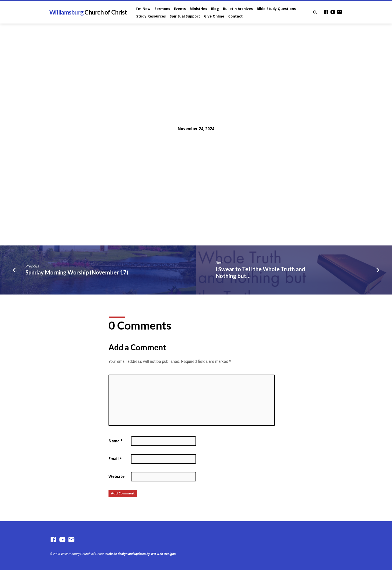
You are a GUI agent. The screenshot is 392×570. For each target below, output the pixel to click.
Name (115, 441)
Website (116, 476)
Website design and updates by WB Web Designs (140, 554)
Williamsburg (88, 12)
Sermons (162, 9)
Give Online (214, 16)
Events (180, 9)
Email (115, 459)
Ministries (198, 9)
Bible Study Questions (276, 9)
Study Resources (151, 16)
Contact (235, 16)
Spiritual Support (185, 16)
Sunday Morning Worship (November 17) (77, 272)
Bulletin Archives (238, 9)
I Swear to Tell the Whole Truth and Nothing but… (260, 272)
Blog (215, 9)
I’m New (143, 9)
